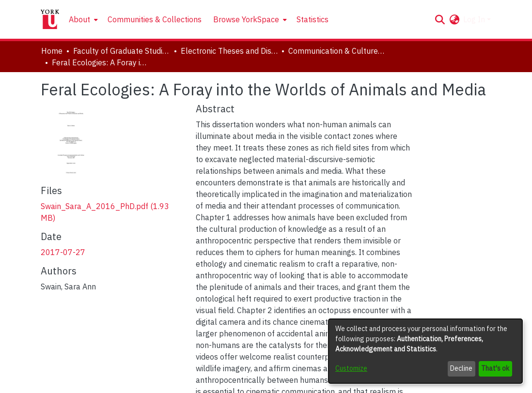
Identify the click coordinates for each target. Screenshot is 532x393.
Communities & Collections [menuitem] (155, 19)
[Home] (50, 19)
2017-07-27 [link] (63, 252)
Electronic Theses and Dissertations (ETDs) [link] (229, 51)
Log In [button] (475, 19)
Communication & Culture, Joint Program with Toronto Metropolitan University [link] (337, 51)
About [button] (79, 19)
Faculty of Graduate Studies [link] (122, 51)
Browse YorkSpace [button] (246, 19)
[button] (440, 19)
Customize (351, 368)
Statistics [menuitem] (313, 19)
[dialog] (425, 351)
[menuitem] (82, 19)
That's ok (495, 368)
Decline (461, 368)
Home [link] (52, 51)
